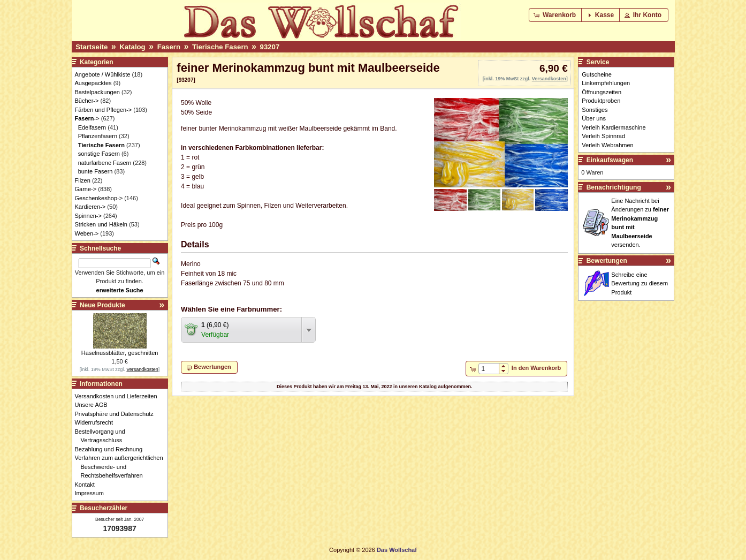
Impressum (92, 493)
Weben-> (87, 233)
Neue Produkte (102, 305)
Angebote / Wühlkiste (103, 74)
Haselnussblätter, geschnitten (120, 353)
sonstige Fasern (99, 154)
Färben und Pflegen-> (104, 110)
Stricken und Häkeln (101, 224)
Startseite (92, 47)
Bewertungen (607, 261)
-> (87, 118)
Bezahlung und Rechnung (112, 449)
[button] (556, 15)
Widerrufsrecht (97, 422)
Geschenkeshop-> (99, 198)
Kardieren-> (90, 207)
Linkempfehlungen (606, 83)
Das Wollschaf (397, 550)
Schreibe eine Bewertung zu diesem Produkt (640, 283)
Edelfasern (92, 127)
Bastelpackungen (97, 92)
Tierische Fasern (220, 47)
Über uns (594, 118)
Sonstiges (595, 110)
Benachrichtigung (614, 187)
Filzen (83, 180)
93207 (270, 47)
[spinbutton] (489, 369)
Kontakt (88, 485)
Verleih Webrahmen (607, 145)
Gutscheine (597, 74)
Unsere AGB (94, 405)
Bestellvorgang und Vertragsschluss (103, 436)
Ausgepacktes (93, 83)
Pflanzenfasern (98, 136)
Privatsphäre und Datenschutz (117, 414)
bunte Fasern (96, 171)
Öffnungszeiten (602, 92)
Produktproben (601, 101)
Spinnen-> (88, 216)
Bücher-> (87, 101)
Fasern (169, 47)
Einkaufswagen (610, 160)
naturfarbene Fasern (105, 163)
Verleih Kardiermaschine (614, 127)
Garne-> (86, 189)
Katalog (132, 47)
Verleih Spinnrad (603, 136)
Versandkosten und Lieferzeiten (119, 396)
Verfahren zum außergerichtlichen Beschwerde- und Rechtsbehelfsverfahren (122, 467)
